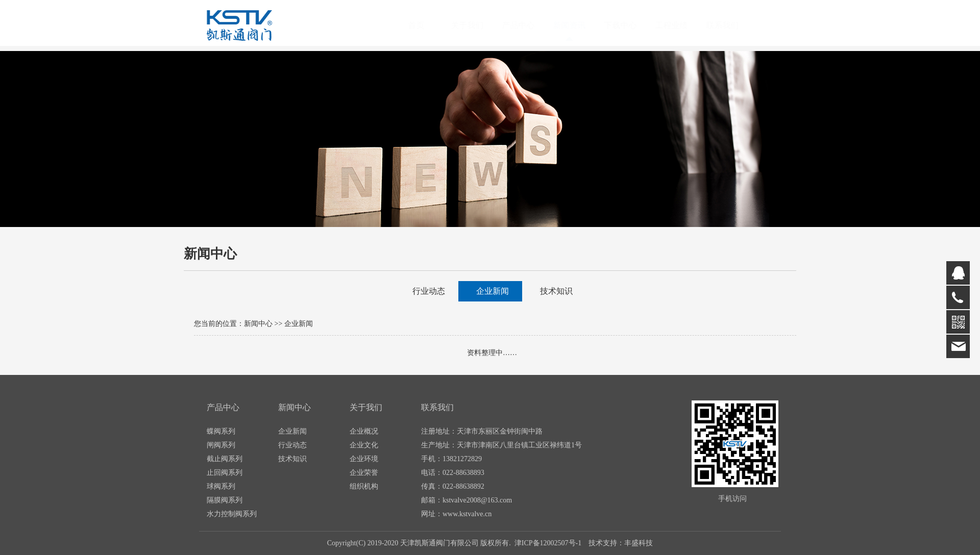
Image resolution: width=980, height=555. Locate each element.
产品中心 (528, 25)
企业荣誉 (364, 473)
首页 (426, 25)
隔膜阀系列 (225, 500)
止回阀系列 (225, 473)
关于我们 (477, 25)
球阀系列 (221, 486)
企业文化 (364, 445)
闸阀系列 (221, 445)
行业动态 (429, 291)
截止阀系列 (225, 459)
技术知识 (556, 291)
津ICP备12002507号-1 (548, 543)
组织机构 (364, 486)
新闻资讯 (579, 25)
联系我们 (732, 25)
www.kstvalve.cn (467, 514)
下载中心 (630, 25)
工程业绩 (681, 25)
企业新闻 (493, 291)
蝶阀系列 (221, 431)
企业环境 (364, 459)
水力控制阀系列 (232, 514)
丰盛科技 (639, 543)
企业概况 (364, 431)
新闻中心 (258, 324)
